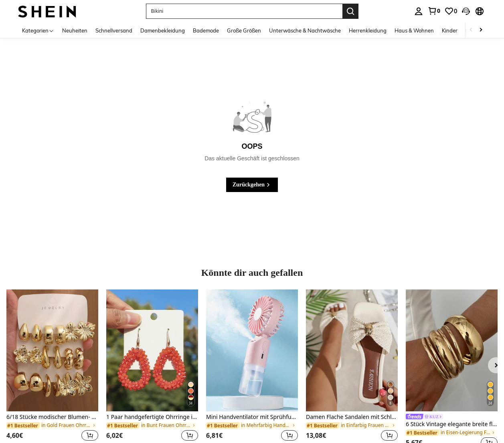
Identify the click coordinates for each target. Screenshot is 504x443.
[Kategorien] (38, 30)
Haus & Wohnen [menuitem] (414, 30)
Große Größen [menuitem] (244, 30)
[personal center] (419, 11)
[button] (466, 11)
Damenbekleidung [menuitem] (163, 30)
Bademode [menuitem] (206, 30)
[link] (434, 11)
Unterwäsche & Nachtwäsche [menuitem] (305, 30)
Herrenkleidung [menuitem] (368, 30)
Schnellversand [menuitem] (114, 30)
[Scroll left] (471, 30)
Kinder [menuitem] (450, 30)
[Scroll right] (481, 30)
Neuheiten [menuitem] (75, 30)
